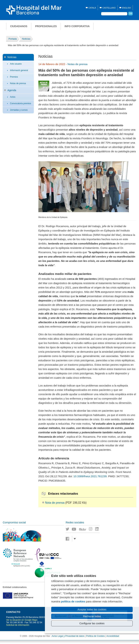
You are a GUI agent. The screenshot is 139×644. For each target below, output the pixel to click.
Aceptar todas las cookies (92, 609)
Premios (14, 77)
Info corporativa (77, 26)
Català (92, 8)
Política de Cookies (95, 636)
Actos (13, 97)
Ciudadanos (19, 26)
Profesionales (46, 26)
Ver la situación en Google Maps (22, 620)
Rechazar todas (92, 616)
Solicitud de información (18, 625)
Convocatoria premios (21, 103)
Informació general (19, 70)
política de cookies (73, 601)
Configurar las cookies (92, 623)
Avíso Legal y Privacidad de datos (68, 636)
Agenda (12, 90)
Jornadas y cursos (19, 110)
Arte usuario (16, 64)
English (127, 8)
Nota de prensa (55, 503)
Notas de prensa (18, 83)
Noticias (12, 57)
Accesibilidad (113, 636)
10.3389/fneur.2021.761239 (90, 476)
